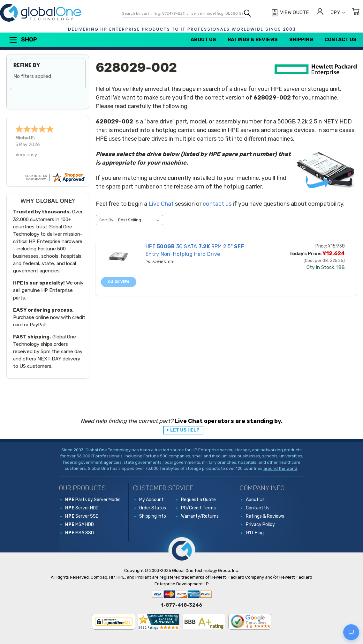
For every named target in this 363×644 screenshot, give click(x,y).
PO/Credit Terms (198, 508)
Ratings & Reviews (253, 40)
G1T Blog (255, 533)
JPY (338, 12)
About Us (203, 40)
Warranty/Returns (200, 516)
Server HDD (82, 508)
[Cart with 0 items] (356, 13)
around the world (280, 468)
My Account (151, 500)
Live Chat (161, 204)
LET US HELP (185, 430)
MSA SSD (79, 533)
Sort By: (107, 220)
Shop (23, 40)
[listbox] (140, 220)
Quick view (119, 282)
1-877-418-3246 (181, 605)
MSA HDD (79, 525)
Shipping (301, 40)
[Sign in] (320, 13)
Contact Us (340, 40)
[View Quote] (289, 13)
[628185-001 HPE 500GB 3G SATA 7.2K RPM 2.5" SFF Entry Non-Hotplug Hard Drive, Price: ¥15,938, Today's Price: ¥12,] (118, 256)
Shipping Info (153, 516)
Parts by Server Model (93, 500)
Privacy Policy (260, 525)
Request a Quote (198, 500)
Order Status (153, 508)
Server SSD (82, 516)
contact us (217, 204)
